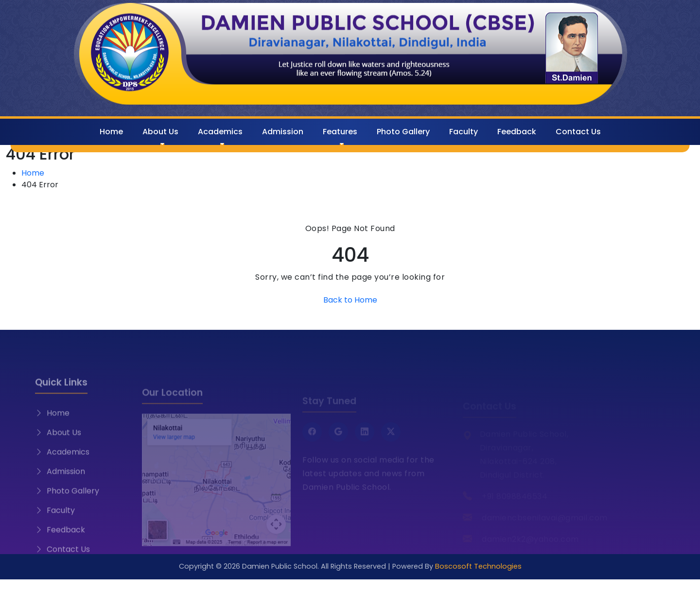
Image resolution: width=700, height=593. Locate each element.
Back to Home (350, 300)
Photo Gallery (403, 132)
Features (340, 132)
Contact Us (578, 132)
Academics (220, 132)
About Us (160, 132)
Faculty (464, 132)
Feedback (517, 132)
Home (111, 132)
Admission (283, 132)
